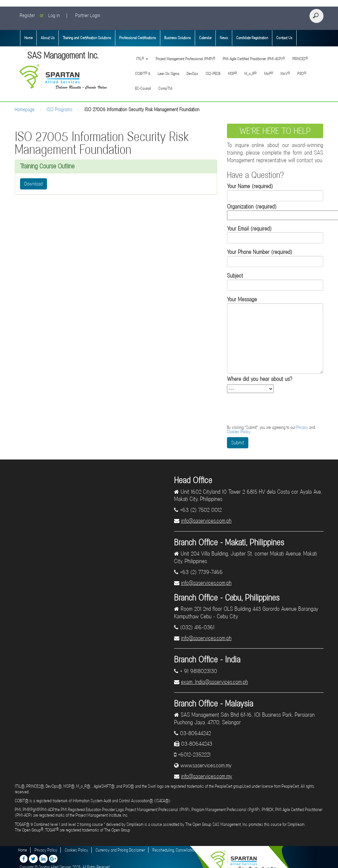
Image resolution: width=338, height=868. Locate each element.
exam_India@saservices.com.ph (214, 682)
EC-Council (143, 88)
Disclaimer (243, 850)
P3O (302, 74)
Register (27, 15)
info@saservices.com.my (207, 776)
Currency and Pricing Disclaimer (120, 850)
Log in (54, 15)
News (224, 38)
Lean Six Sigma (168, 74)
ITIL (142, 59)
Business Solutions (178, 38)
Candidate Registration (252, 38)
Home (28, 38)
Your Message (275, 335)
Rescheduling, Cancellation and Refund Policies (190, 850)
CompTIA (165, 88)
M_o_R (250, 74)
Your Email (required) (275, 234)
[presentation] (277, 409)
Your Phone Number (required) (275, 258)
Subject (275, 281)
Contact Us (284, 38)
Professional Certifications (138, 38)
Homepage (25, 110)
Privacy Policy (46, 850)
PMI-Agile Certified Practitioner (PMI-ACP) (254, 59)
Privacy (302, 427)
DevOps (192, 74)
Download (34, 184)
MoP (269, 74)
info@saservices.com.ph (206, 521)
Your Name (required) (275, 192)
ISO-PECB (213, 74)
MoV (285, 74)
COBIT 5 (143, 74)
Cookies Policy (238, 432)
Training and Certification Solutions (87, 38)
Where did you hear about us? (259, 379)
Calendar (205, 38)
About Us (48, 38)
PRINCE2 (300, 59)
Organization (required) (275, 211)
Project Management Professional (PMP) (185, 59)
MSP (232, 74)
